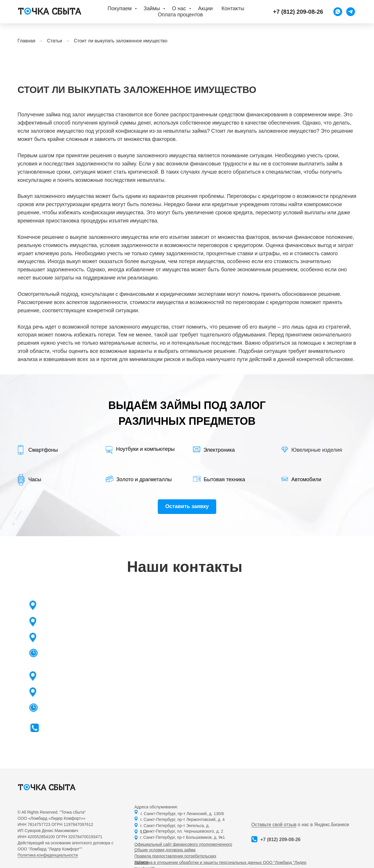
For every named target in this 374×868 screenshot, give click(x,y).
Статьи (55, 41)
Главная (26, 41)
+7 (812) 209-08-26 (280, 839)
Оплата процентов (180, 15)
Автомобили (306, 479)
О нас (180, 8)
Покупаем (120, 8)
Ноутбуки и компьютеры (145, 449)
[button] (187, 507)
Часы (35, 479)
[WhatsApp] (338, 12)
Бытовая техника (224, 479)
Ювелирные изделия (317, 450)
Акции (205, 8)
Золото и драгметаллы (144, 479)
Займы (153, 8)
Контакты (233, 8)
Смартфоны (43, 450)
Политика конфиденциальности (48, 855)
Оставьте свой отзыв (274, 825)
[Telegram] (351, 12)
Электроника (219, 450)
